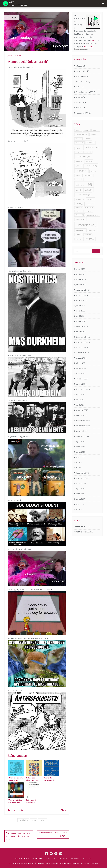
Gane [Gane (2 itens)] (89, 161)
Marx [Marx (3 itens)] (90, 199)
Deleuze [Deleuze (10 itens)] (92, 147)
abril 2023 (80, 405)
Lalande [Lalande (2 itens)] (88, 175)
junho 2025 (81, 306)
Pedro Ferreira (16, 810)
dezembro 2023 (83, 389)
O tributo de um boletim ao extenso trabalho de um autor (18, 836)
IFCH (94, 40)
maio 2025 (80, 311)
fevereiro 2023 (82, 410)
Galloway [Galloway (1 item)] (79, 161)
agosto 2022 (81, 442)
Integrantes (37, 858)
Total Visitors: (81, 532)
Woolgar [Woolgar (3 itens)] (89, 239)
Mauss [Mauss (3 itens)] (79, 204)
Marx (34, 820)
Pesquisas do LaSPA (84, 92)
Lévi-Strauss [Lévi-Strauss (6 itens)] (83, 195)
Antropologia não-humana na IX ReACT (53, 834)
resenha (79, 97)
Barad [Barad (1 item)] (87, 130)
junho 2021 (80, 499)
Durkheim (23, 820)
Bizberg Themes (90, 863)
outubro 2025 (82, 295)
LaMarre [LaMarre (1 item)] (79, 179)
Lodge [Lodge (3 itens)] (88, 190)
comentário (81, 71)
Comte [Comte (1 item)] (79, 148)
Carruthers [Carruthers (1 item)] (79, 143)
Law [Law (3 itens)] (79, 190)
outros (79, 87)
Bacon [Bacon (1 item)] (78, 130)
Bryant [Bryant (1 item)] (78, 139)
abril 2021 (80, 509)
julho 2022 (80, 447)
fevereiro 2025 (82, 326)
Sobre (26, 858)
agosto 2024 (81, 358)
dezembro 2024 (83, 337)
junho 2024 (81, 368)
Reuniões (75, 858)
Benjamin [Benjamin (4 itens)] (82, 134)
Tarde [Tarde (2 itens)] (79, 235)
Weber (42, 820)
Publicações (51, 858)
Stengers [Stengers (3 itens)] (80, 230)
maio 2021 (80, 504)
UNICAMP (89, 47)
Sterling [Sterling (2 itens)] (92, 231)
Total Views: (80, 527)
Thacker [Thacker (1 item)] (88, 235)
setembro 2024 (82, 353)
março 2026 (81, 279)
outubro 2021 (81, 483)
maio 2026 (80, 269)
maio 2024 (80, 374)
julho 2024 (80, 363)
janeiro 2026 (81, 285)
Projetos (64, 858)
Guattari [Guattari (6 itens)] (91, 166)
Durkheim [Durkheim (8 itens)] (83, 156)
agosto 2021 (81, 489)
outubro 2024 (82, 347)
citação (79, 66)
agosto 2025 (81, 300)
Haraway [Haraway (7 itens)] (82, 171)
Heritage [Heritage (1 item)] (94, 171)
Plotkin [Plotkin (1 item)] (79, 211)
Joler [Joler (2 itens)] (78, 175)
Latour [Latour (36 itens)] (84, 184)
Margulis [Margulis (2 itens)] (80, 199)
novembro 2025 (83, 290)
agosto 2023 (81, 394)
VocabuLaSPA (82, 113)
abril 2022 (80, 462)
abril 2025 (80, 316)
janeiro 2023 (81, 415)
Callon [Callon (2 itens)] (88, 139)
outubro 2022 (82, 431)
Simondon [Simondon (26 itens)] (86, 225)
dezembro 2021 (82, 473)
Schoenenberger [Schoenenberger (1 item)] (93, 215)
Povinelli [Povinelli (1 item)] (88, 211)
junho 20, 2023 (14, 55)
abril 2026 (80, 274)
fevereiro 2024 (82, 379)
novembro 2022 (83, 426)
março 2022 (81, 468)
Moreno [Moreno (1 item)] (79, 208)
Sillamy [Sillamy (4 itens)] (80, 219)
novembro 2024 (83, 342)
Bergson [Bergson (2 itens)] (95, 135)
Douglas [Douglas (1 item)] (79, 152)
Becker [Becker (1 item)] (96, 130)
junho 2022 (81, 452)
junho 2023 (81, 400)
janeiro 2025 (81, 332)
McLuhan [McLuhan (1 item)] (90, 204)
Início (17, 858)
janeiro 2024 (81, 384)
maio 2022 (80, 457)
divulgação (81, 76)
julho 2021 (80, 494)
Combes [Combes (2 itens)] (90, 143)
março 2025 (81, 321)
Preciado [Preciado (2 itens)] (80, 215)
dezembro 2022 (83, 421)
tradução (80, 102)
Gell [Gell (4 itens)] (79, 166)
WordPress (65, 863)
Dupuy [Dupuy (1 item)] (88, 152)
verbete (79, 108)
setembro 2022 (82, 436)
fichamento (81, 82)
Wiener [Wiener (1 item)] (79, 239)
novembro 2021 (82, 478)
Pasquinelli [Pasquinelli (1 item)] (89, 208)
